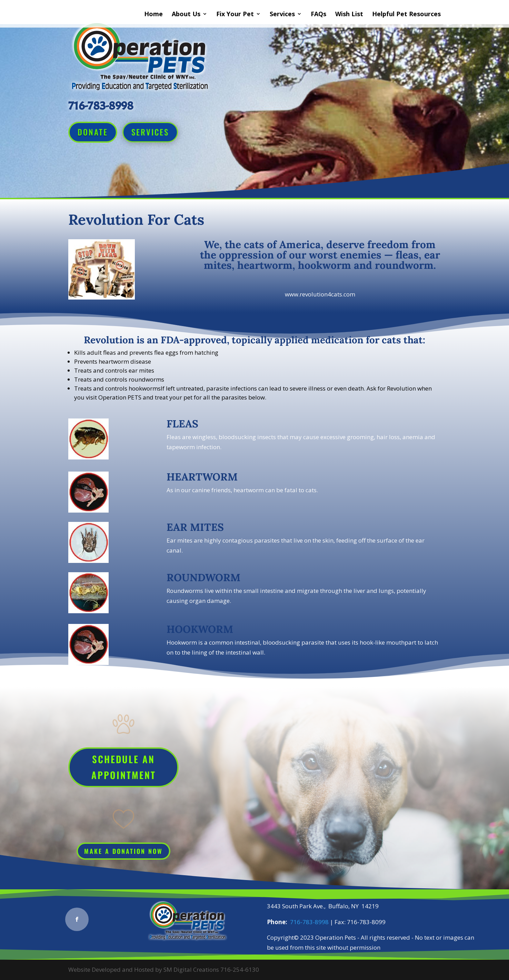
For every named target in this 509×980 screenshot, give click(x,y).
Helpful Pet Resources (406, 15)
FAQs (318, 15)
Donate (93, 132)
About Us (186, 15)
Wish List (349, 15)
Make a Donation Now (123, 851)
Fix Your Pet (235, 15)
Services (282, 15)
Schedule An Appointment (124, 767)
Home (153, 15)
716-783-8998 (309, 922)
